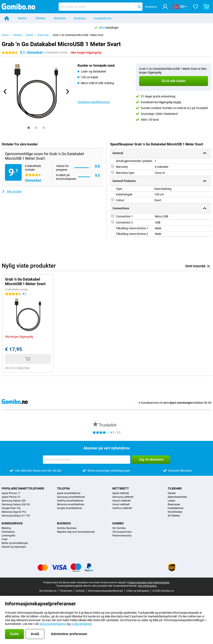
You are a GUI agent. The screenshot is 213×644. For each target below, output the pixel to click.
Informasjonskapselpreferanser (105, 591)
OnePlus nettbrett (122, 508)
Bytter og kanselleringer (15, 543)
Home (5, 35)
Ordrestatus (8, 532)
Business (80, 18)
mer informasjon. (148, 586)
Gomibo (118, 523)
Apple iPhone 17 (11, 493)
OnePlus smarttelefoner (70, 501)
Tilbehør (40, 18)
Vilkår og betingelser (138, 591)
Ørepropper (174, 504)
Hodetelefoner (176, 508)
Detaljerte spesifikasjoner (94, 102)
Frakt (5, 539)
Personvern (66, 591)
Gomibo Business (67, 528)
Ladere (171, 501)
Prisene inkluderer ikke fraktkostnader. (149, 583)
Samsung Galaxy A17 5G (16, 516)
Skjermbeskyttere (177, 497)
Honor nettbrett (121, 504)
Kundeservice (103, 18)
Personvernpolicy (122, 536)
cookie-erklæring (81, 624)
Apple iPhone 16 (11, 497)
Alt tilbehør (174, 516)
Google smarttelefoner (69, 508)
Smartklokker (175, 512)
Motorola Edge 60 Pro (14, 512)
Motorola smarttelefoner (71, 504)
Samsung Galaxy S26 (14, 501)
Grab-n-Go (43, 35)
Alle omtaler (12, 191)
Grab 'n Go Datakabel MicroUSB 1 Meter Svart (78, 35)
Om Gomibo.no (48, 591)
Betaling (6, 528)
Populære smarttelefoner (23, 488)
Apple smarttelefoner (69, 493)
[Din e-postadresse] (87, 460)
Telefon (22, 18)
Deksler (172, 493)
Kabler (30, 35)
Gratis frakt (23, 368)
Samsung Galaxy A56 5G (16, 504)
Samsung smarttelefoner (71, 497)
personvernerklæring (53, 624)
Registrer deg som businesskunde (76, 532)
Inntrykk (80, 591)
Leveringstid (8, 536)
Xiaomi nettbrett (121, 501)
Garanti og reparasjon (14, 547)
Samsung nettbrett (123, 497)
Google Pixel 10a (11, 508)
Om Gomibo (119, 528)
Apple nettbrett (121, 493)
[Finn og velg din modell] (101, 7)
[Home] (7, 18)
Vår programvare (122, 532)
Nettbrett (60, 18)
